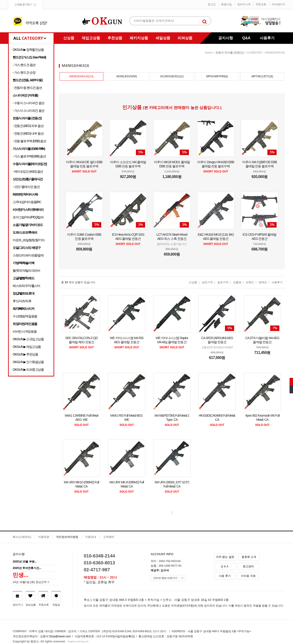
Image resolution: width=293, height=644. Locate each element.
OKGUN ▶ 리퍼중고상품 (28, 370)
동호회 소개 (249, 557)
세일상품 (163, 38)
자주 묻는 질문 (225, 557)
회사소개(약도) (22, 537)
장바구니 (244, 4)
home (209, 53)
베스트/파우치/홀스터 (26, 286)
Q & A (225, 566)
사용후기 (267, 38)
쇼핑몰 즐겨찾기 (23, 4)
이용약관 (44, 537)
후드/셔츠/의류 (22, 301)
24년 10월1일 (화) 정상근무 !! (31, 582)
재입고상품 (91, 38)
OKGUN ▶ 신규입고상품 (28, 339)
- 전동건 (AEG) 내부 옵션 (28, 133)
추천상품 (115, 38)
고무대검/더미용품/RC (27, 202)
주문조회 (261, 4)
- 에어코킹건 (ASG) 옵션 (28, 172)
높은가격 (223, 282)
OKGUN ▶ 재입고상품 (27, 347)
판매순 (263, 282)
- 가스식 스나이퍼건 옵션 (28, 111)
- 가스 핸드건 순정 (24, 72)
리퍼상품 (185, 38)
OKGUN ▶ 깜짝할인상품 (28, 50)
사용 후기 (225, 576)
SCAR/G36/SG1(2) (172, 76)
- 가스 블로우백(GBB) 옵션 (29, 156)
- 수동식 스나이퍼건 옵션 (28, 103)
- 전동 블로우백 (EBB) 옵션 (29, 141)
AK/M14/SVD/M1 (127, 76)
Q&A (246, 38)
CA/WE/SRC (255, 53)
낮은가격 (207, 282)
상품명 (237, 282)
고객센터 (109, 537)
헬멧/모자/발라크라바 (26, 271)
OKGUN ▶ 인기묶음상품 (28, 362)
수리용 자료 (248, 576)
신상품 (69, 38)
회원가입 (226, 4)
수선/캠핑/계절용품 (25, 316)
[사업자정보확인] (124, 636)
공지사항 (226, 38)
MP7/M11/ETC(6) (262, 76)
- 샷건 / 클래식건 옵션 (26, 187)
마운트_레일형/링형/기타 (28, 240)
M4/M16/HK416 (275, 53)
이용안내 (91, 537)
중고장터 (248, 566)
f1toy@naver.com (60, 636)
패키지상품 (139, 38)
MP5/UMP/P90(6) (217, 76)
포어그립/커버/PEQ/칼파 (28, 217)
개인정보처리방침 (67, 537)
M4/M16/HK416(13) (82, 76)
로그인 (212, 4)
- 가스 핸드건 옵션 (24, 65)
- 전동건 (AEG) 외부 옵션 (28, 126)
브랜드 (250, 282)
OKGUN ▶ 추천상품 (25, 354)
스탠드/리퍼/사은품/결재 (28, 255)
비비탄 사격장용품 (25, 331)
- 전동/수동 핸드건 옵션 (27, 88)
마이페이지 (278, 4)
